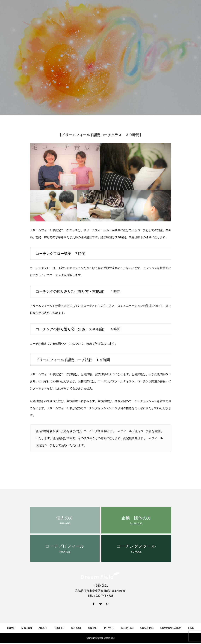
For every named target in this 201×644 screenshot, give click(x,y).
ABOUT (43, 628)
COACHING (147, 628)
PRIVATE (109, 628)
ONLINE (93, 628)
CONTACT (115, 638)
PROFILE (59, 628)
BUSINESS (127, 628)
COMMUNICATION (171, 628)
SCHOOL (76, 628)
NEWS (83, 638)
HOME (11, 628)
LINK (191, 628)
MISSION (27, 628)
